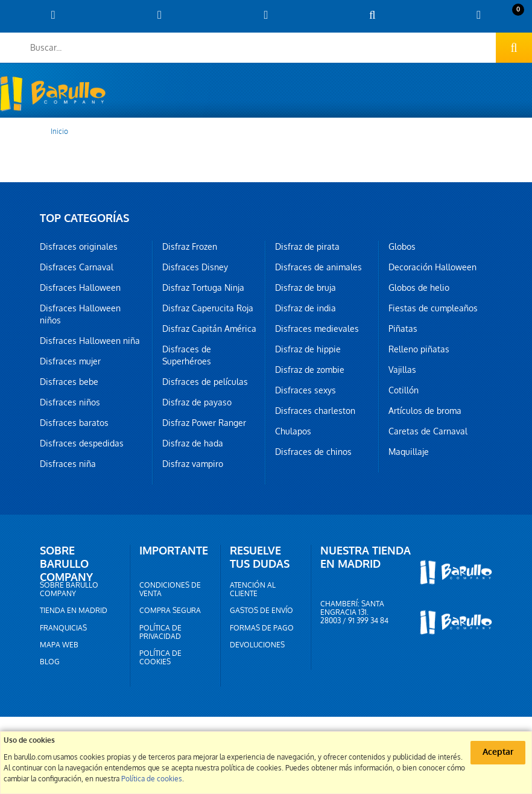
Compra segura (170, 611)
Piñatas (403, 329)
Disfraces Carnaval (77, 267)
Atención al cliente (253, 589)
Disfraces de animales (318, 267)
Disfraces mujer (70, 361)
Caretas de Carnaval (428, 431)
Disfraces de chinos (313, 452)
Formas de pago (262, 628)
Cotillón (404, 390)
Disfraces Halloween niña (90, 341)
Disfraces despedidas (82, 443)
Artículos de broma (425, 411)
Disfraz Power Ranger (204, 423)
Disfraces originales (79, 247)
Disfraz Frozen (190, 247)
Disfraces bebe (69, 382)
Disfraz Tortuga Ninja (203, 288)
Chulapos (293, 431)
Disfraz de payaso (197, 402)
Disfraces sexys (306, 390)
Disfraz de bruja (306, 288)
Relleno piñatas (419, 349)
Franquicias (63, 628)
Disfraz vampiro (193, 464)
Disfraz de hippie (308, 349)
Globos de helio (419, 288)
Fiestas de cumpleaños (433, 308)
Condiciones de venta (170, 589)
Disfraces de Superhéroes (187, 355)
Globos (402, 247)
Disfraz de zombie (310, 370)
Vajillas (402, 370)
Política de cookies (160, 658)
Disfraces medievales (317, 329)
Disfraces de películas (205, 382)
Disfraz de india (306, 308)
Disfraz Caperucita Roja (208, 308)
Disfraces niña (68, 464)
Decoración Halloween (432, 267)
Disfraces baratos (74, 423)
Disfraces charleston (315, 411)
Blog (50, 662)
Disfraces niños (70, 402)
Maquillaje (409, 452)
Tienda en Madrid (74, 611)
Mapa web (59, 645)
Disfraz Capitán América (209, 329)
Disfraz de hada (193, 443)
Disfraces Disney (195, 267)
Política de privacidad (160, 632)
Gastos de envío (261, 611)
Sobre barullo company (69, 589)
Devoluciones (257, 645)
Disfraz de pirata (307, 247)
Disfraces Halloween (80, 288)
